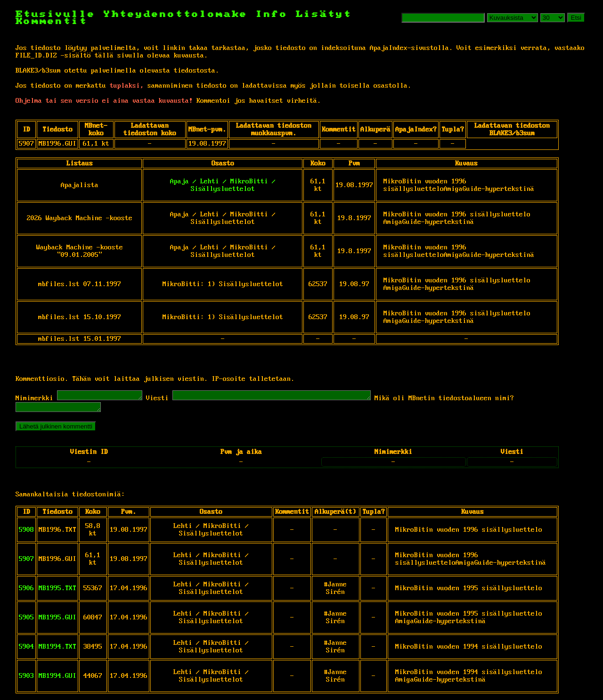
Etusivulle (60, 14)
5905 (26, 620)
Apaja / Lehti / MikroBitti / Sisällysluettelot (223, 185)
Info (272, 14)
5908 (26, 533)
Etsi (576, 18)
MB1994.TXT (57, 650)
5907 (26, 562)
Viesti (167, 400)
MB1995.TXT (57, 591)
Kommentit (52, 21)
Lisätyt (324, 14)
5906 (26, 591)
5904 (26, 650)
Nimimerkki (34, 400)
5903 (26, 679)
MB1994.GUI (57, 679)
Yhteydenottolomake (176, 14)
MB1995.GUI (57, 620)
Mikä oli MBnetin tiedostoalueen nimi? (477, 400)
